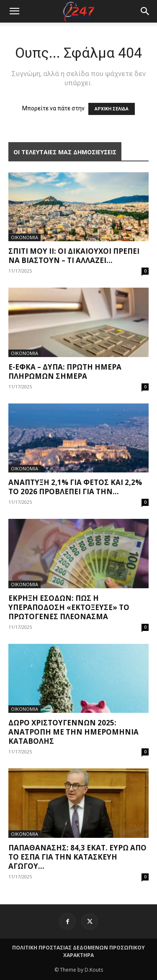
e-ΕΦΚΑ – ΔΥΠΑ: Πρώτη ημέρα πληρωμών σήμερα (65, 371)
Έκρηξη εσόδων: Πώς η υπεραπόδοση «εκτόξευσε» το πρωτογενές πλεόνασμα (69, 607)
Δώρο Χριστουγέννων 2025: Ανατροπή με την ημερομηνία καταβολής (73, 732)
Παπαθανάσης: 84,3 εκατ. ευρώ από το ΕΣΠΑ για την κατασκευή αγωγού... (77, 857)
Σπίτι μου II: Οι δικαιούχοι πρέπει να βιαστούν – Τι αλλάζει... (74, 256)
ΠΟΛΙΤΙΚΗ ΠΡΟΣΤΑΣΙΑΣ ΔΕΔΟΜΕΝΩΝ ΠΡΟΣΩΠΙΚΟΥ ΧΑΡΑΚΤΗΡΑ (78, 951)
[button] (145, 11)
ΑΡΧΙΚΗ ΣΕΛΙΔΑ (112, 109)
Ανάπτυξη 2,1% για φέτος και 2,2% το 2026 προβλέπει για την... (75, 487)
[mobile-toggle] (14, 11)
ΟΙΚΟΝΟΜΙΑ (24, 237)
